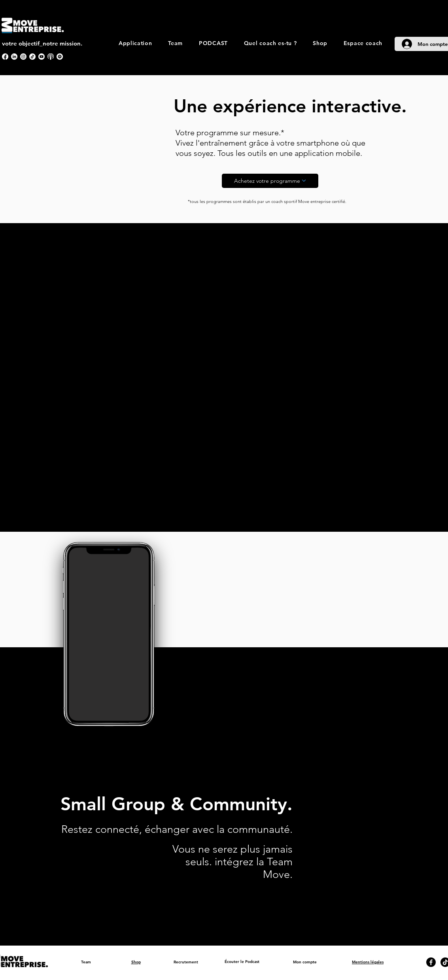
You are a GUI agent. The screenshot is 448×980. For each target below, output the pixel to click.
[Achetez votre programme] (270, 181)
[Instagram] (23, 57)
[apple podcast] (51, 57)
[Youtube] (42, 57)
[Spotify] (60, 57)
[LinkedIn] (14, 57)
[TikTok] (32, 57)
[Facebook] (5, 57)
